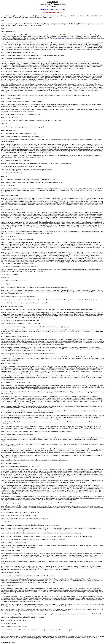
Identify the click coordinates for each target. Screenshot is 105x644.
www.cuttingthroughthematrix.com (63, 38)
